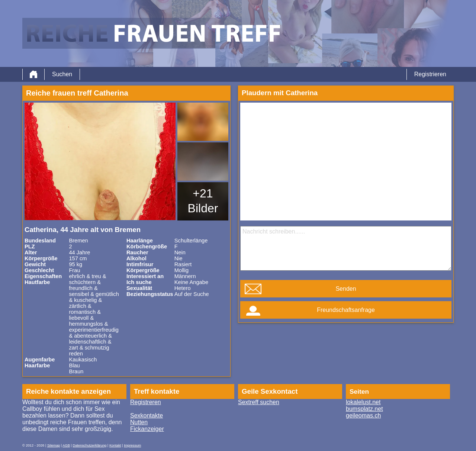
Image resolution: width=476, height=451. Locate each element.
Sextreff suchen (259, 402)
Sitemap (54, 445)
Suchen (62, 74)
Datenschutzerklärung (90, 445)
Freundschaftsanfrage (346, 310)
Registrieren (430, 74)
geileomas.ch (363, 415)
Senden (346, 289)
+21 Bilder (203, 201)
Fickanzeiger (147, 429)
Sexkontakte (147, 415)
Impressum (132, 445)
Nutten (139, 422)
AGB (66, 445)
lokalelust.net (363, 402)
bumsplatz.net (364, 409)
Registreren (146, 402)
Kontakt (115, 445)
